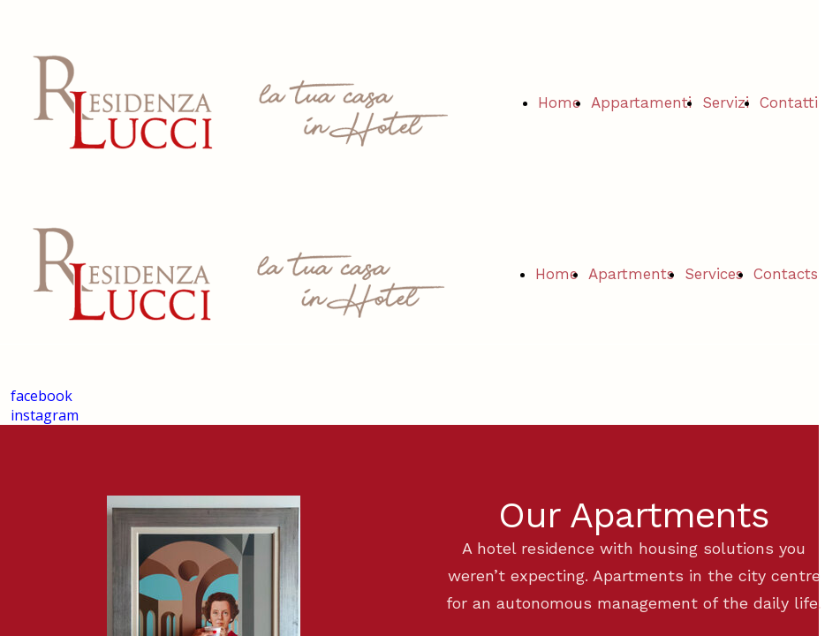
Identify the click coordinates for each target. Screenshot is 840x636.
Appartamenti (641, 102)
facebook (42, 396)
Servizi (726, 102)
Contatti (789, 102)
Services (714, 274)
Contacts (786, 274)
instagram (45, 415)
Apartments (631, 274)
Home (559, 102)
